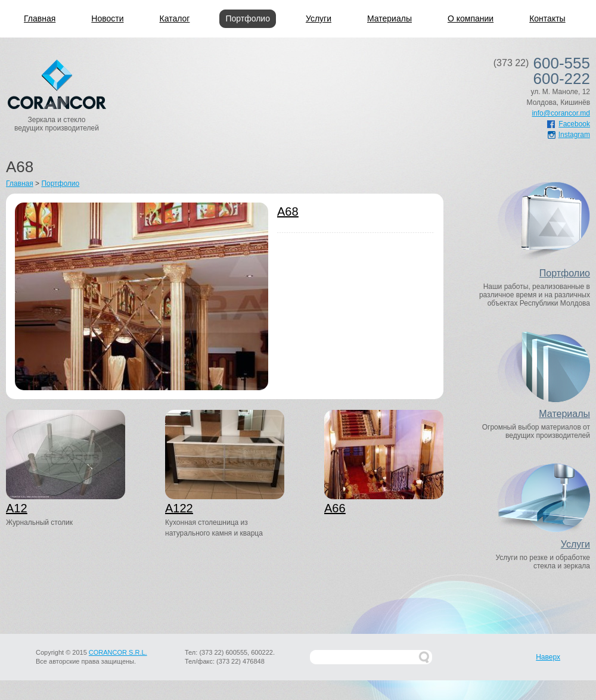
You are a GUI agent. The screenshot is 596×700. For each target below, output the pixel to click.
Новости (107, 18)
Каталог (175, 18)
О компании (471, 18)
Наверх (548, 657)
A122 (179, 508)
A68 (288, 211)
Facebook (569, 124)
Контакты (547, 18)
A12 (17, 508)
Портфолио (248, 18)
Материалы (389, 18)
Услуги (319, 18)
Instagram (569, 135)
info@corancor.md (561, 113)
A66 (335, 508)
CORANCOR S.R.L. (118, 652)
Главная (40, 18)
